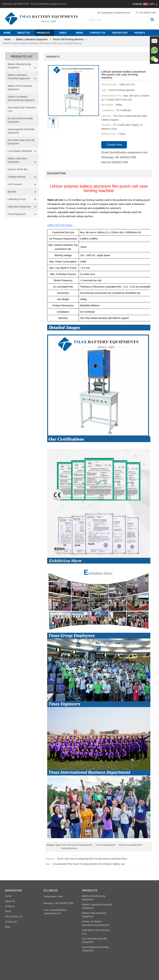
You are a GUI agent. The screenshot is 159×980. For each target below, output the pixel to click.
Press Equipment (17, 214)
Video (63, 33)
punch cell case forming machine (77, 845)
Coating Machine (17, 177)
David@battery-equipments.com (52, 4)
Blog (7, 927)
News (79, 33)
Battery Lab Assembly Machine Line (91, 965)
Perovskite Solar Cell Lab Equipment (21, 142)
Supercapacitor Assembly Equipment (21, 131)
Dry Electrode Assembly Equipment (20, 120)
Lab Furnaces (15, 184)
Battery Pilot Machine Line (123, 965)
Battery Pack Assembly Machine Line (54, 965)
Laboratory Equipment (19, 207)
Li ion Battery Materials (20, 151)
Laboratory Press (17, 199)
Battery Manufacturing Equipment (19, 66)
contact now (114, 145)
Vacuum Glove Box (18, 169)
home (7, 39)
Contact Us (97, 33)
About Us (24, 33)
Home (7, 33)
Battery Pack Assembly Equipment (20, 88)
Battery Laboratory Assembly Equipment (19, 77)
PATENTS (140, 33)
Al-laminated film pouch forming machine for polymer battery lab (89, 864)
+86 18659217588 (21, 4)
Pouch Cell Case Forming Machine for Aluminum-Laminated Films (92, 859)
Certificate (120, 33)
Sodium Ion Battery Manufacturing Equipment (21, 98)
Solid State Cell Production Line (22, 109)
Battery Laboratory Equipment (32, 39)
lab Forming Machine (106, 845)
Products (43, 33)
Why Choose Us (14, 917)
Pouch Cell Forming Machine (68, 39)
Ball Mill (12, 192)
